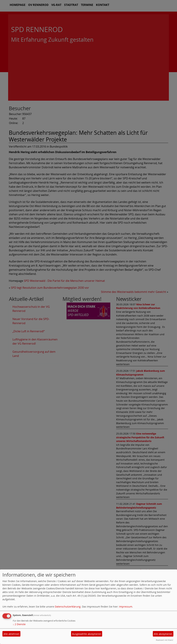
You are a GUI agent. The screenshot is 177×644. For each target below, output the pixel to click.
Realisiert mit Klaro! (165, 640)
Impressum (126, 607)
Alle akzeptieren (163, 634)
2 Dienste (19, 624)
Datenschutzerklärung (68, 607)
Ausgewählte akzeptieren (87, 634)
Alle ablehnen (11, 634)
